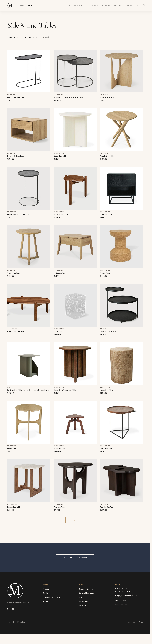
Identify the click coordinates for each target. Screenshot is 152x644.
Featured (14, 37)
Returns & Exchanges (87, 593)
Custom (106, 6)
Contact (129, 6)
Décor (93, 6)
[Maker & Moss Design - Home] (22, 591)
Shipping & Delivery (86, 589)
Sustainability (84, 601)
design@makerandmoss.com (126, 596)
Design (21, 6)
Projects (46, 589)
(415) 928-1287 (120, 600)
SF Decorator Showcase (52, 597)
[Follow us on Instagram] (8, 609)
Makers (117, 6)
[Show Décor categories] (97, 5)
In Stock (27, 37)
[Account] (138, 5)
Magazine (82, 605)
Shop (31, 6)
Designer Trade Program (88, 597)
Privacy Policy (130, 622)
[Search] (69, 6)
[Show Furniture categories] (85, 5)
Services (46, 593)
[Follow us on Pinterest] (13, 609)
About (46, 601)
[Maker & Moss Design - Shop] (10, 5)
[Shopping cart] (144, 5)
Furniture (79, 6)
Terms (141, 622)
